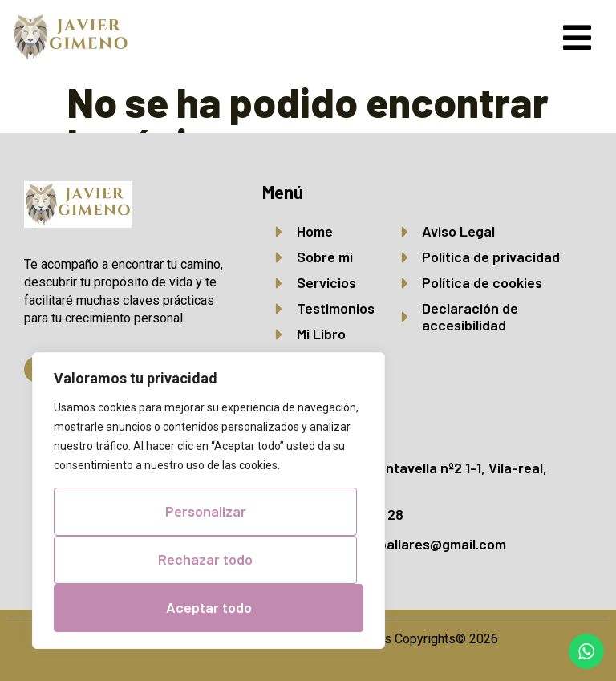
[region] (209, 501)
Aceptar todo (209, 607)
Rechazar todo (205, 560)
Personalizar (206, 512)
